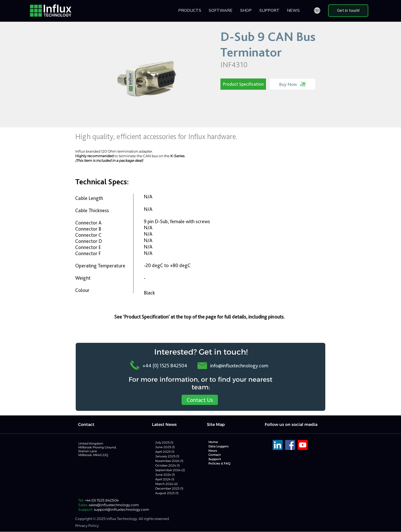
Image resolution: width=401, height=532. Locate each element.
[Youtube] (303, 445)
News (213, 451)
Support (215, 459)
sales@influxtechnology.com (114, 505)
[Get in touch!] (348, 11)
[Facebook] (290, 445)
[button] (221, 10)
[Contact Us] (200, 400)
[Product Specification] (243, 84)
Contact (215, 455)
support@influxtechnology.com (121, 510)
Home (213, 442)
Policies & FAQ (219, 463)
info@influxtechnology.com (239, 366)
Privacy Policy (87, 526)
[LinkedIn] (278, 445)
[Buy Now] (293, 84)
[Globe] (317, 10)
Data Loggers (219, 446)
